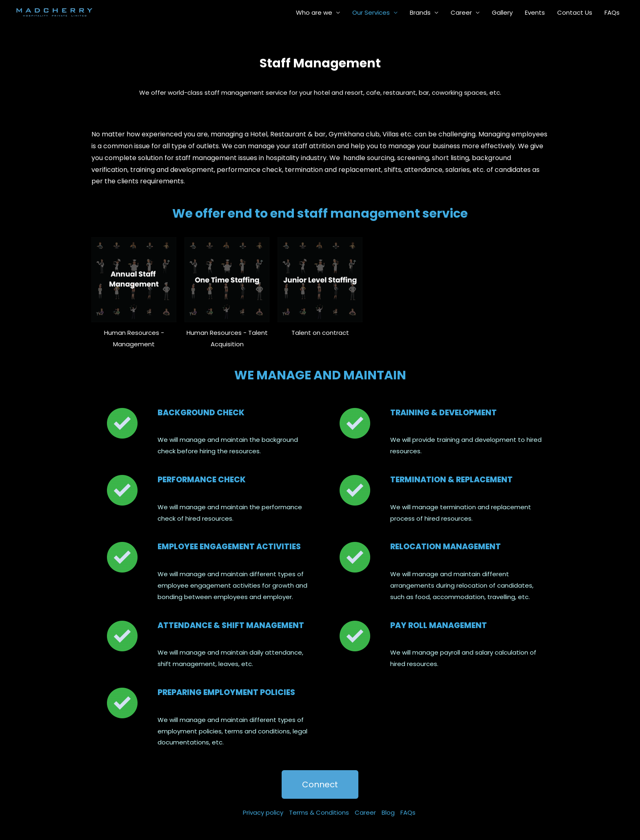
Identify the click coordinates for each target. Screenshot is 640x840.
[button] (320, 784)
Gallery (502, 12)
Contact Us (575, 12)
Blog (388, 812)
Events (535, 12)
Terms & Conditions (319, 812)
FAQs (612, 12)
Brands (420, 12)
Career (461, 12)
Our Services (371, 12)
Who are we (314, 12)
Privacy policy (263, 812)
